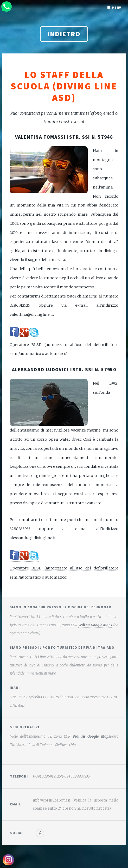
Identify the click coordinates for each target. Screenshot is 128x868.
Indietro (64, 34)
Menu (117, 7)
